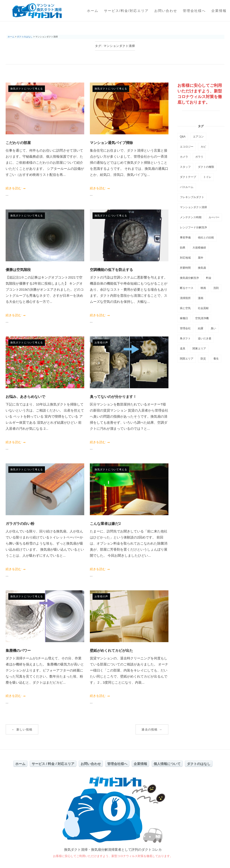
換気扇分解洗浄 (189, 278)
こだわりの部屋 (18, 143)
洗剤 (216, 288)
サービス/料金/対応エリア (126, 11)
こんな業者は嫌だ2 (105, 523)
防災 (203, 359)
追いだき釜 (205, 338)
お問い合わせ (166, 11)
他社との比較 (206, 238)
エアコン (198, 137)
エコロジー (187, 147)
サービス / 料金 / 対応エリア (53, 764)
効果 (183, 248)
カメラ (184, 157)
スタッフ (185, 167)
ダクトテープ (188, 177)
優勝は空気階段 (18, 270)
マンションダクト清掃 (193, 207)
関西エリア (187, 359)
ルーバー (214, 217)
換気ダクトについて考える (27, 89)
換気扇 (202, 268)
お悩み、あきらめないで (25, 397)
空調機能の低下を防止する (111, 270)
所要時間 (185, 268)
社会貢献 (203, 308)
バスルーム (187, 187)
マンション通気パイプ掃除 (111, 143)
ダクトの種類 (206, 167)
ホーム (93, 11)
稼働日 (184, 318)
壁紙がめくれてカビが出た (111, 650)
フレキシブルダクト (192, 197)
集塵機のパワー (18, 650)
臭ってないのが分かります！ (113, 397)
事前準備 (185, 238)
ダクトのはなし (199, 764)
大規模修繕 (199, 248)
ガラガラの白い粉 (20, 523)
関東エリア (199, 349)
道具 (183, 349)
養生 (216, 359)
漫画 (201, 298)
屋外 (201, 258)
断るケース (187, 288)
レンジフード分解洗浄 (193, 227)
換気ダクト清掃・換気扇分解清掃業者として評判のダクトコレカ (113, 849)
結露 (201, 328)
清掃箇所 (185, 298)
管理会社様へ (194, 11)
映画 (203, 288)
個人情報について (167, 764)
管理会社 (185, 328)
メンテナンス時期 (191, 217)
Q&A (183, 137)
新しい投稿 (22, 729)
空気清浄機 (202, 318)
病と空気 (185, 308)
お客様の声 (101, 342)
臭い (213, 328)
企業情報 (219, 11)
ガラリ (199, 157)
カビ (203, 147)
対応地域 (185, 258)
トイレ (207, 177)
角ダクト (185, 338)
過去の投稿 (152, 729)
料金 (209, 278)
